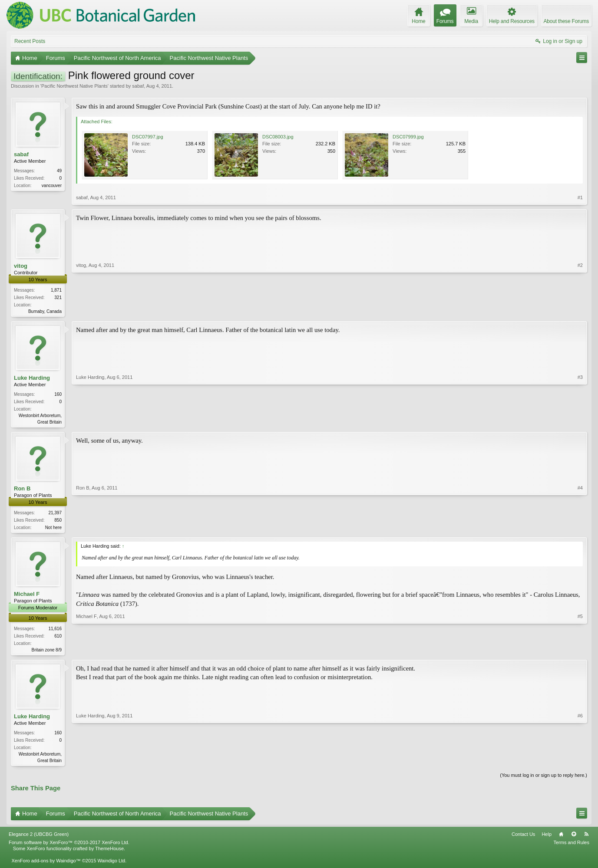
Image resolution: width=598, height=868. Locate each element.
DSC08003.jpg (278, 137)
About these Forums (566, 21)
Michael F (27, 597)
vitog (21, 266)
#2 (580, 310)
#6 (580, 763)
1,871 (56, 290)
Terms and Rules (571, 847)
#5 (580, 651)
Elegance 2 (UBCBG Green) (39, 838)
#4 (580, 528)
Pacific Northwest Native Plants (74, 86)
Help (547, 838)
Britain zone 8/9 (47, 652)
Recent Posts (30, 41)
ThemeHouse (109, 853)
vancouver (52, 186)
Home (561, 838)
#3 (580, 422)
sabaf (138, 86)
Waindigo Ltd (111, 865)
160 (58, 395)
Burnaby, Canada (45, 311)
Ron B (22, 490)
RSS (586, 838)
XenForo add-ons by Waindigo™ (46, 865)
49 (59, 171)
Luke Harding (32, 379)
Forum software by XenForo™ (69, 847)
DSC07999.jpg (408, 137)
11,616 (55, 631)
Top (574, 838)
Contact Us (523, 838)
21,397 (55, 515)
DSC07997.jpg (148, 137)
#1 (580, 197)
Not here (53, 529)
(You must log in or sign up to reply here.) (543, 779)
